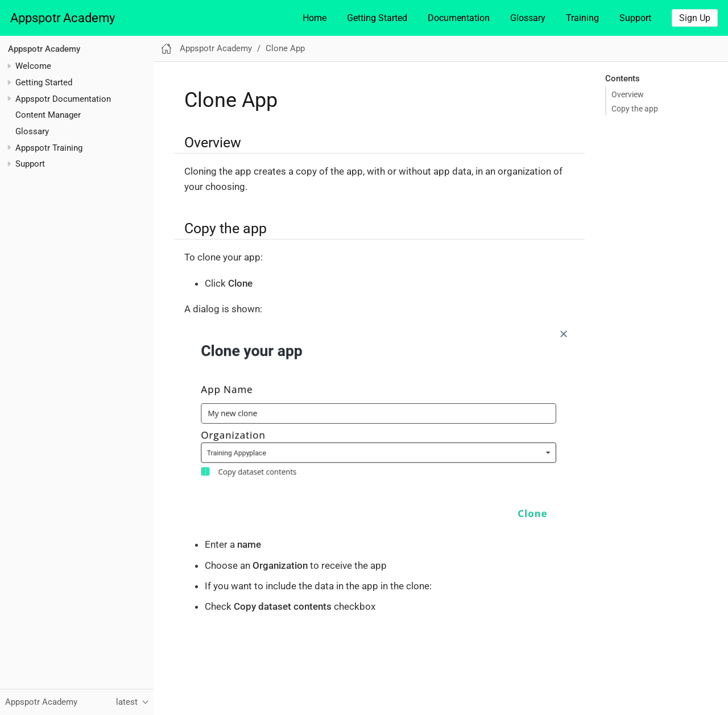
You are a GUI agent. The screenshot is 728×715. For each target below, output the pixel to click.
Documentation (459, 18)
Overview (628, 94)
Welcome (33, 66)
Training (582, 18)
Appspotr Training (49, 148)
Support (635, 18)
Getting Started (377, 18)
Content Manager (48, 115)
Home (315, 18)
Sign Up (695, 18)
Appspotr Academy (63, 18)
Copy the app (635, 109)
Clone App (285, 48)
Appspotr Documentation (63, 99)
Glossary (528, 18)
